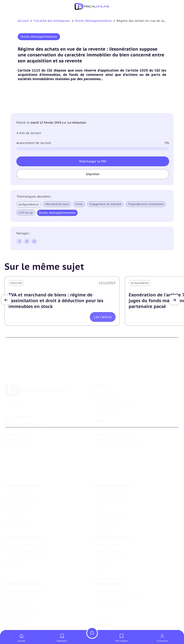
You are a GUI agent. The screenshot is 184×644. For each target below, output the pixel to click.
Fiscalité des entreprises (52, 21)
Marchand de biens (57, 204)
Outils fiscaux (15, 609)
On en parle (103, 609)
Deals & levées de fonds (110, 622)
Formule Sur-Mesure (19, 433)
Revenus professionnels (110, 476)
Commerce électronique (21, 590)
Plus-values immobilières (22, 476)
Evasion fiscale (104, 541)
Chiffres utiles (15, 616)
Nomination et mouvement (113, 616)
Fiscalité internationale (112, 517)
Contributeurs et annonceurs (114, 386)
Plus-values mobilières (21, 530)
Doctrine (16, 283)
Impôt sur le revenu (19, 470)
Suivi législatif (15, 628)
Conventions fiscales (108, 524)
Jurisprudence (29, 204)
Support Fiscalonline (108, 380)
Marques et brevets (18, 585)
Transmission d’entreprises (25, 517)
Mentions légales (106, 427)
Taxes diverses (104, 499)
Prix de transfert (106, 559)
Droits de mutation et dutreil (25, 536)
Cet (97, 487)
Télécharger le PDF (93, 161)
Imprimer (93, 174)
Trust (99, 547)
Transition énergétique (110, 585)
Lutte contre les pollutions (113, 573)
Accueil (23, 21)
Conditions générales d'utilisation (117, 416)
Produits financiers (18, 504)
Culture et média (17, 596)
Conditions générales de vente (114, 421)
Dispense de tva (16, 541)
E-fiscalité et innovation (23, 566)
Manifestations (105, 628)
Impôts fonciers (16, 493)
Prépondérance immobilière (146, 204)
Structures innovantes (20, 579)
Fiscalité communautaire (111, 536)
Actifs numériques (18, 602)
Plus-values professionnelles (25, 524)
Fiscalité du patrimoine (22, 462)
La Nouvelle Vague (30, 405)
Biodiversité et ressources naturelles (119, 579)
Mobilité (100, 553)
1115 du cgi (26, 213)
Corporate (102, 510)
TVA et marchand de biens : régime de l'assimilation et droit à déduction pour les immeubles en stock (56, 301)
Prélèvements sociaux (20, 499)
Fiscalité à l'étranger (108, 530)
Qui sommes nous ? (108, 375)
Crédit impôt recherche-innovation (28, 573)
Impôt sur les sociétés (109, 470)
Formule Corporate (18, 427)
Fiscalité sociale (105, 504)
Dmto (79, 204)
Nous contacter (105, 392)
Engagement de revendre (105, 204)
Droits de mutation (18, 487)
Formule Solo (14, 421)
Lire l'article (103, 317)
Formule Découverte (19, 416)
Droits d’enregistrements (94, 21)
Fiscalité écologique (110, 566)
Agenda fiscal (14, 622)
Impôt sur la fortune (19, 482)
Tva (97, 482)
